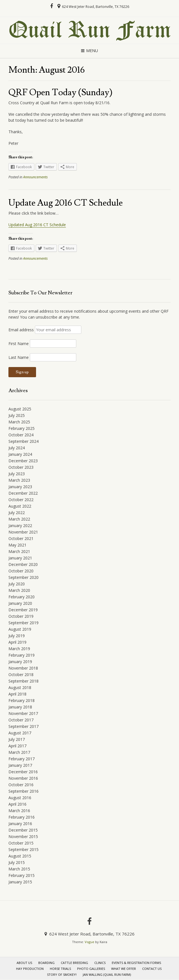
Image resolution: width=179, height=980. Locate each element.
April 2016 (17, 804)
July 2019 (17, 636)
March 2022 (19, 519)
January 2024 (20, 454)
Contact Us (152, 969)
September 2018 (24, 681)
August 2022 (20, 506)
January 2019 (20, 662)
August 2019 (20, 629)
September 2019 (24, 623)
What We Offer (124, 969)
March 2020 (19, 590)
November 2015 (23, 836)
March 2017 (19, 752)
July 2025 (17, 415)
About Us (24, 963)
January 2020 (20, 603)
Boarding (46, 963)
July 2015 (17, 862)
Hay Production (30, 969)
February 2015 (22, 875)
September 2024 (24, 441)
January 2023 (20, 487)
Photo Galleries (91, 969)
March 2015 (19, 869)
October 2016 (21, 785)
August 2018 (20, 687)
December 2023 (23, 461)
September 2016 (24, 791)
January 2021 (20, 558)
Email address (21, 330)
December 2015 (23, 830)
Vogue (89, 942)
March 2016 (19, 811)
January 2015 (20, 882)
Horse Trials (60, 969)
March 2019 (19, 649)
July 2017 (17, 739)
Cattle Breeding (74, 963)
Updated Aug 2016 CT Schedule (37, 225)
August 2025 (20, 409)
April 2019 (17, 642)
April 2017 (17, 746)
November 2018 (23, 668)
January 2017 (20, 765)
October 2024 (21, 435)
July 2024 (17, 448)
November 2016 (23, 778)
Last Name (19, 357)
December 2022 (23, 493)
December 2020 (23, 564)
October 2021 (21, 538)
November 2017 (23, 713)
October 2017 (21, 720)
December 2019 (23, 610)
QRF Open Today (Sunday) (61, 92)
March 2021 (19, 551)
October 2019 (21, 616)
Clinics (100, 963)
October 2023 (21, 467)
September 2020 (24, 577)
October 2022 (21, 500)
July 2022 (17, 513)
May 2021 (17, 545)
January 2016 (20, 824)
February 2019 (22, 655)
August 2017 (20, 733)
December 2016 (23, 772)
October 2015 (21, 843)
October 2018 (21, 675)
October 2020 (21, 571)
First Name (19, 344)
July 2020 (17, 584)
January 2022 (20, 525)
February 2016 (22, 817)
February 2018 (22, 700)
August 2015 (20, 856)
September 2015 (24, 849)
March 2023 (19, 480)
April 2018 (17, 694)
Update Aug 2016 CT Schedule (66, 203)
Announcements (35, 177)
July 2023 (17, 474)
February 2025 (22, 428)
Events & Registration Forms (136, 963)
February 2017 (22, 759)
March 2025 (19, 422)
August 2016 (20, 798)
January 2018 (20, 707)
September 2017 (24, 726)
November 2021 (23, 532)
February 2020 (22, 597)
